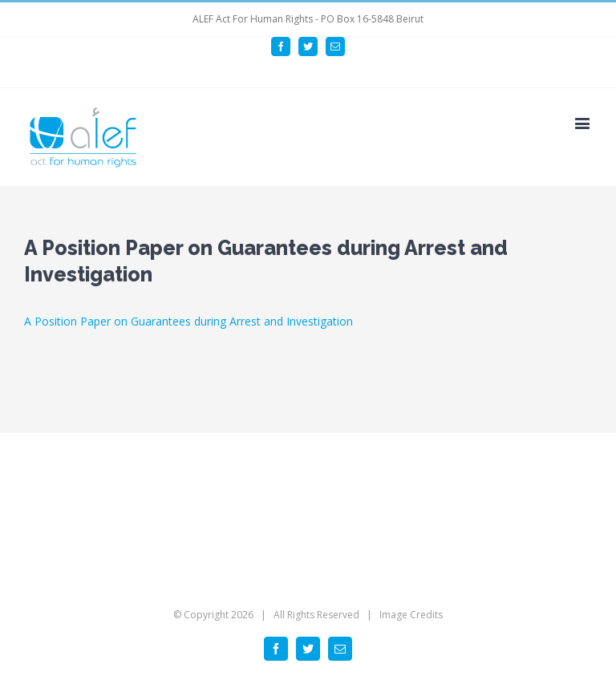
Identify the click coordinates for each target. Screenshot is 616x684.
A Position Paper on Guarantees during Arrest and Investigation (188, 321)
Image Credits (411, 615)
